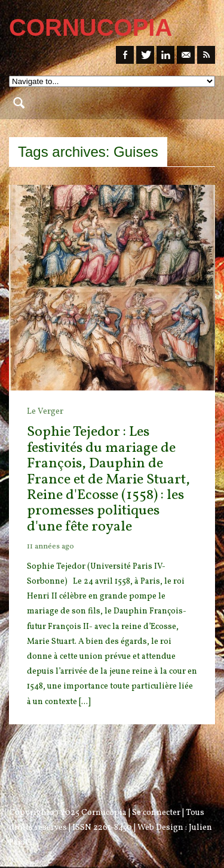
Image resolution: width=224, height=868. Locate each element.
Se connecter (156, 813)
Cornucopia (104, 813)
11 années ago (50, 547)
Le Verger (45, 412)
